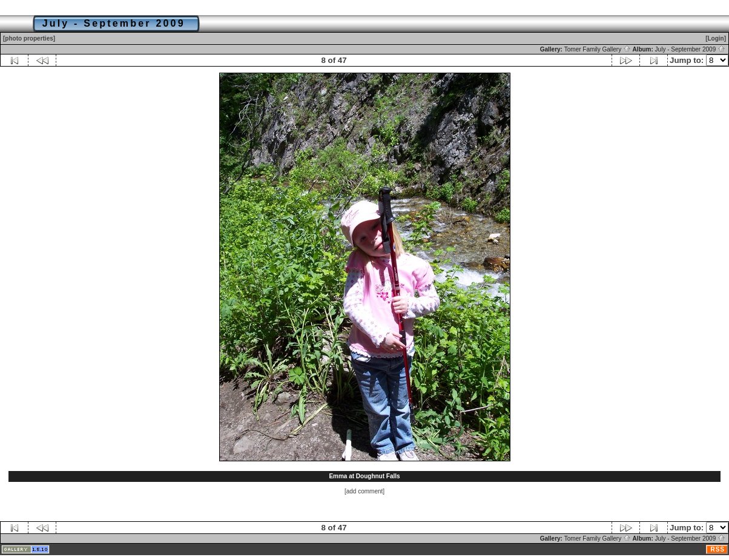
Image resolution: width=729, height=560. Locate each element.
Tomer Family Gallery (598, 49)
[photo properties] (29, 38)
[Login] (716, 38)
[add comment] (364, 491)
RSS (717, 549)
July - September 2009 (690, 49)
